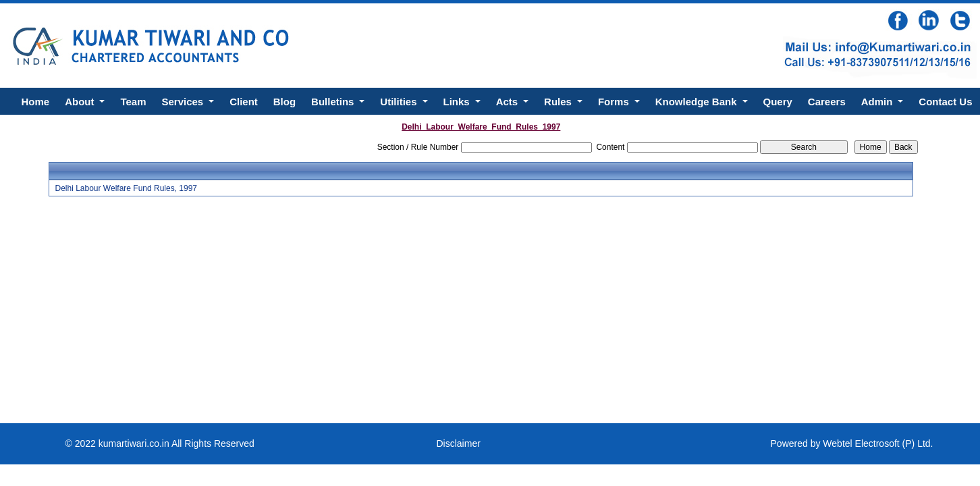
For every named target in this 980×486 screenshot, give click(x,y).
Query (778, 102)
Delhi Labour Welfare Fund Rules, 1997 (126, 188)
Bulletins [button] (334, 102)
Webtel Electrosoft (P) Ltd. (878, 443)
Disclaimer (459, 443)
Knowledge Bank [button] (698, 102)
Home (35, 102)
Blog (284, 102)
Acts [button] (509, 102)
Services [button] (184, 102)
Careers (827, 102)
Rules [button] (559, 102)
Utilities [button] (400, 102)
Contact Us (945, 102)
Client (244, 102)
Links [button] (458, 102)
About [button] (81, 102)
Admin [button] (878, 102)
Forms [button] (615, 102)
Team (133, 102)
